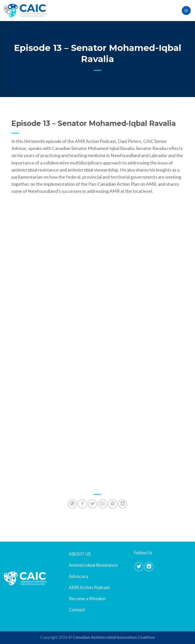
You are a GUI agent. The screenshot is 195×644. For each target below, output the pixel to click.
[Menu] (186, 11)
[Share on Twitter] (92, 504)
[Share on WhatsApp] (72, 504)
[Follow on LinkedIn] (149, 567)
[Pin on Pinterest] (112, 504)
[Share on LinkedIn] (123, 504)
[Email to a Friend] (103, 504)
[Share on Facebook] (82, 504)
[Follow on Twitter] (139, 567)
